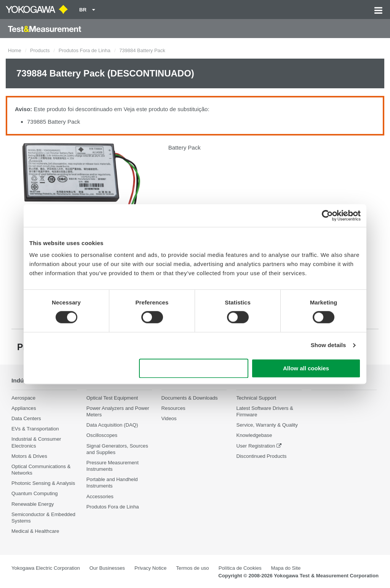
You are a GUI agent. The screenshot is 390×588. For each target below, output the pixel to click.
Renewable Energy (33, 504)
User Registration (256, 446)
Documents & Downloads (190, 398)
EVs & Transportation (35, 429)
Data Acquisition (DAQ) (112, 425)
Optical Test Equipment (112, 398)
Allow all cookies (306, 368)
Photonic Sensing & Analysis (43, 483)
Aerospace (23, 398)
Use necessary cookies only (194, 368)
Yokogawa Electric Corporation (46, 568)
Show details (328, 345)
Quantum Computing (35, 493)
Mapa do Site (286, 568)
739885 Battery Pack (54, 122)
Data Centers (26, 418)
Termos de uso (193, 568)
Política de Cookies (240, 568)
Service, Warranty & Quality (267, 425)
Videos (169, 418)
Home (15, 50)
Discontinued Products (261, 456)
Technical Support (256, 398)
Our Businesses (107, 568)
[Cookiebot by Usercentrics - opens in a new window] (327, 215)
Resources (173, 408)
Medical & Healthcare (35, 531)
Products (40, 50)
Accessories (100, 496)
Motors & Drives (29, 456)
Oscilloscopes (102, 436)
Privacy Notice (150, 568)
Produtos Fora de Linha (85, 50)
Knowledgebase (254, 436)
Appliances (24, 408)
